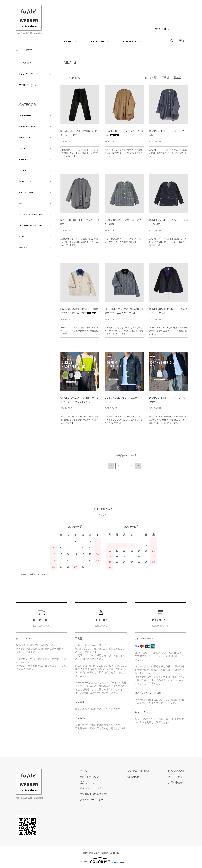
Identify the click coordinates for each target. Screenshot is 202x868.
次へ (138, 465)
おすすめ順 (151, 77)
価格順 (165, 77)
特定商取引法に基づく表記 (104, 793)
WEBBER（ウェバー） (32, 85)
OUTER (24, 160)
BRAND (68, 42)
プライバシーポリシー (101, 799)
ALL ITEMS (25, 116)
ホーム (19, 50)
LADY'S (24, 236)
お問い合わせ (177, 782)
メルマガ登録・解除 (144, 770)
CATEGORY (98, 42)
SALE (22, 149)
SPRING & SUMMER (31, 215)
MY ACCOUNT (163, 29)
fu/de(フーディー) (29, 74)
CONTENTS (130, 42)
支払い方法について (100, 788)
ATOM (144, 776)
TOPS (23, 170)
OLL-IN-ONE (26, 193)
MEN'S (30, 50)
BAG (22, 204)
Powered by (101, 860)
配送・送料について (100, 776)
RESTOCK (25, 138)
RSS (136, 776)
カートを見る (177, 776)
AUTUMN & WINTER (31, 225)
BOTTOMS (25, 182)
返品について (97, 782)
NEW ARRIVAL (27, 127)
